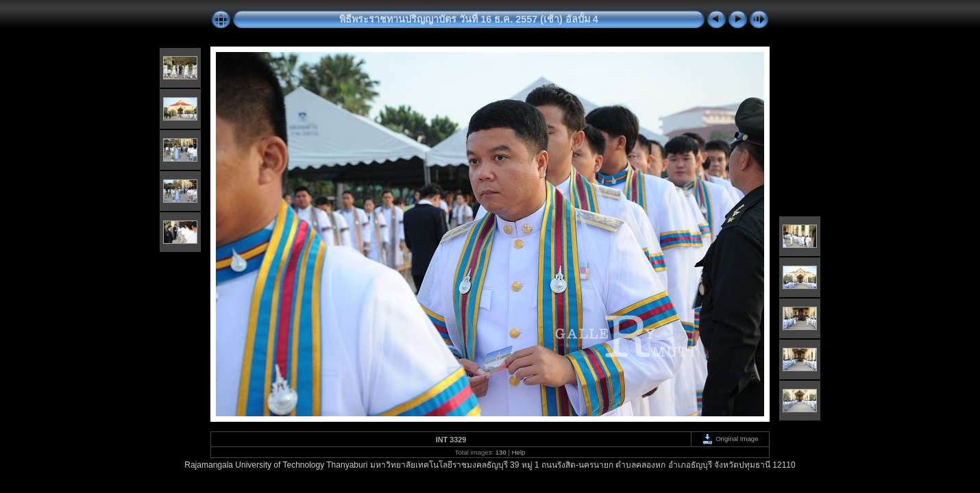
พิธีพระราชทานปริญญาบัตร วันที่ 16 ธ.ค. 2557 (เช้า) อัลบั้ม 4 (469, 19)
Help (519, 452)
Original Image (730, 439)
